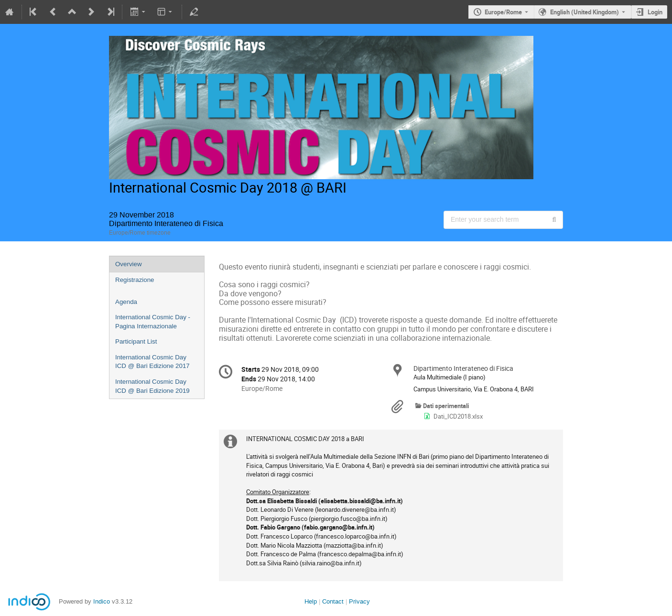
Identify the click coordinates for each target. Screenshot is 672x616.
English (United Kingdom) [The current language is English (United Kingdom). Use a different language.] (585, 12)
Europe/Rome (503, 12)
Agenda (126, 302)
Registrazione (135, 280)
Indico (102, 601)
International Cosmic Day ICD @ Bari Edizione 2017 (152, 362)
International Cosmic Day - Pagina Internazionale (153, 322)
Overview (129, 264)
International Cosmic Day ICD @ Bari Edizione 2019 (152, 386)
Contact (333, 601)
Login (655, 12)
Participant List (136, 341)
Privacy (359, 601)
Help (311, 601)
